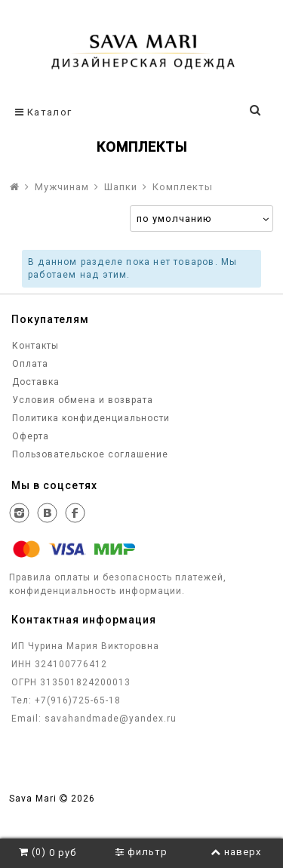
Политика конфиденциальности (89, 418)
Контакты (34, 346)
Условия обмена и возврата (81, 400)
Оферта (29, 436)
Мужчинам (62, 187)
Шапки (121, 187)
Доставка (34, 382)
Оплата (29, 364)
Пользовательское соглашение (89, 454)
